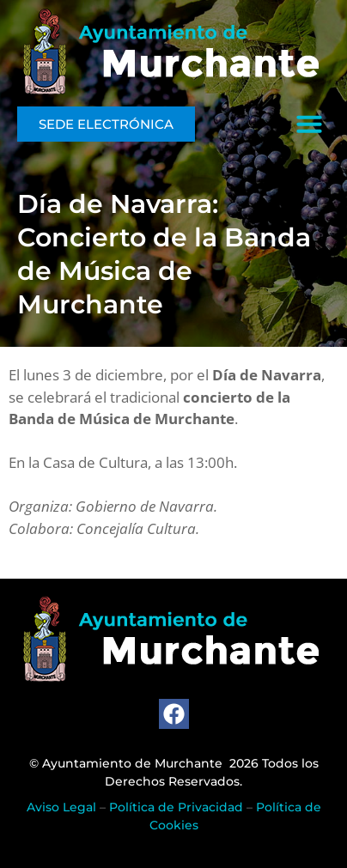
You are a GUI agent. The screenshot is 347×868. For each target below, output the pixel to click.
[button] (309, 124)
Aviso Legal (61, 807)
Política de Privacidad (176, 807)
